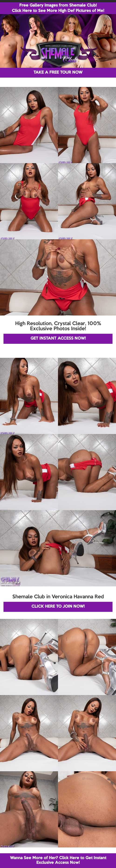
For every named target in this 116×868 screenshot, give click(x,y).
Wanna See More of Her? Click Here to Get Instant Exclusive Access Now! (58, 860)
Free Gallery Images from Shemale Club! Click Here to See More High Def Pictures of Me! (58, 8)
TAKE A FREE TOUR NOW (58, 73)
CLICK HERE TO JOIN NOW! (58, 607)
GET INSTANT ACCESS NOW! (58, 339)
